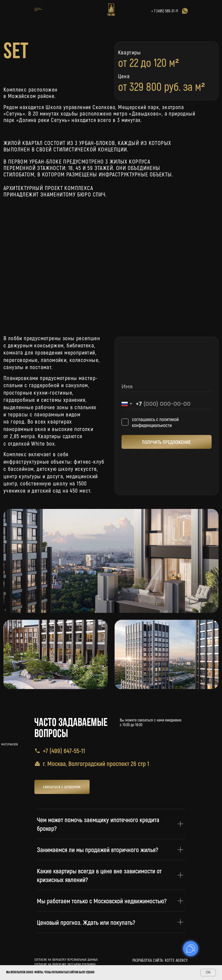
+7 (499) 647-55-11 (64, 751)
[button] (62, 787)
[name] (167, 387)
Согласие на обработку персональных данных (66, 959)
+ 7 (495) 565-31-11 (165, 11)
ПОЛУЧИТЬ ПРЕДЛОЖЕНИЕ (166, 442)
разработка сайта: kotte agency (160, 960)
